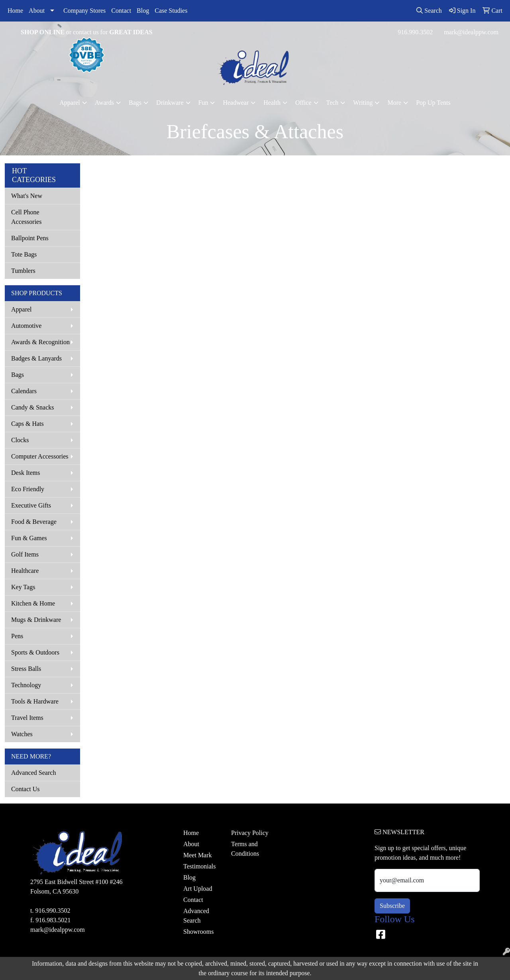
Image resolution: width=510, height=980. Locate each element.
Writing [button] (363, 103)
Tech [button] (332, 103)
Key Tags (23, 587)
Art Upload (198, 889)
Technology (26, 685)
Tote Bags (24, 254)
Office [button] (303, 103)
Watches (22, 734)
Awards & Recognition (40, 342)
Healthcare (25, 571)
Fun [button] (203, 103)
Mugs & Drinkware (36, 620)
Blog (143, 11)
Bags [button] (135, 103)
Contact (121, 11)
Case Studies (171, 11)
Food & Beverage (34, 522)
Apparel (22, 309)
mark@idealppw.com (471, 32)
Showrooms (198, 932)
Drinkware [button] (170, 103)
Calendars (24, 391)
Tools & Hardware (35, 701)
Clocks (20, 440)
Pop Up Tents (433, 103)
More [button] (394, 103)
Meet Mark (198, 855)
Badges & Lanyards (36, 358)
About (37, 11)
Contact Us (25, 789)
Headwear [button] (236, 103)
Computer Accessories (40, 456)
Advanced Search (33, 773)
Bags (18, 375)
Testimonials (200, 866)
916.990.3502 (415, 32)
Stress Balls (26, 669)
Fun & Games (29, 538)
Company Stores (84, 11)
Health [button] (272, 103)
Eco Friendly (28, 489)
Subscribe (392, 906)
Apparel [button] (70, 103)
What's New (27, 196)
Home (15, 11)
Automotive (26, 326)
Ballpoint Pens (30, 238)
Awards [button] (104, 103)
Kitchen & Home (33, 603)
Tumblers (23, 271)
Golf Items (25, 554)
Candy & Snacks (33, 407)
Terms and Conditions (245, 849)
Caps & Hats (27, 424)
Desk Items (25, 473)
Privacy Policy (250, 833)
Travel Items (27, 718)
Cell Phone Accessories (26, 217)
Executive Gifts (31, 505)
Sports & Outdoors (35, 652)
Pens (17, 636)
